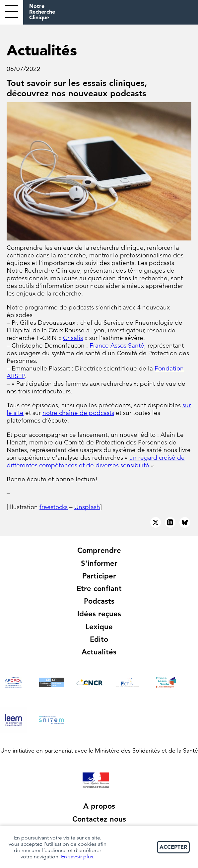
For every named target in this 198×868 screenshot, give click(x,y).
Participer (99, 576)
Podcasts (99, 601)
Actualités (99, 652)
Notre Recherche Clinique (42, 12)
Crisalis (73, 338)
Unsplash (87, 507)
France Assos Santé (117, 345)
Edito (99, 639)
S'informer (99, 563)
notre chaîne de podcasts (78, 413)
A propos (99, 806)
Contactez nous (99, 819)
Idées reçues (99, 614)
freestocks (54, 507)
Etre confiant (99, 589)
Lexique (99, 627)
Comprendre (99, 550)
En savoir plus (77, 857)
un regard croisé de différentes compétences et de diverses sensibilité (96, 461)
